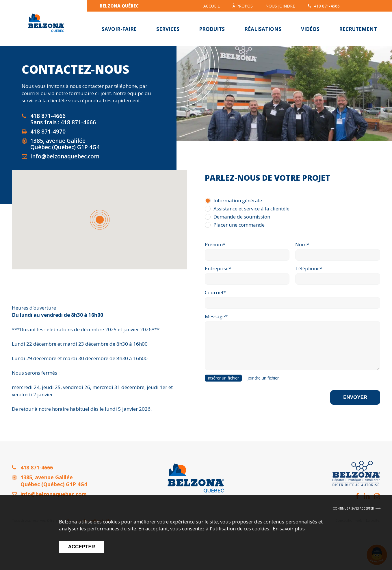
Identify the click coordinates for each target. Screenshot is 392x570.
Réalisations (263, 29)
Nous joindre (280, 6)
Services (168, 29)
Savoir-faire (119, 29)
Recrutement (358, 29)
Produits (212, 29)
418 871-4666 (324, 6)
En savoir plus (289, 529)
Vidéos (310, 29)
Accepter (82, 547)
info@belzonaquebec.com (65, 156)
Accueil (212, 6)
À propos (243, 6)
